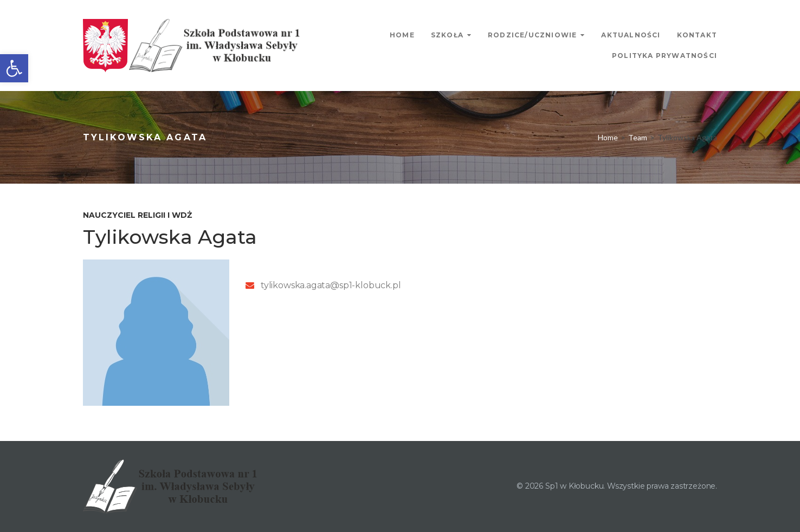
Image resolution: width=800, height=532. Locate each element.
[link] (14, 68)
